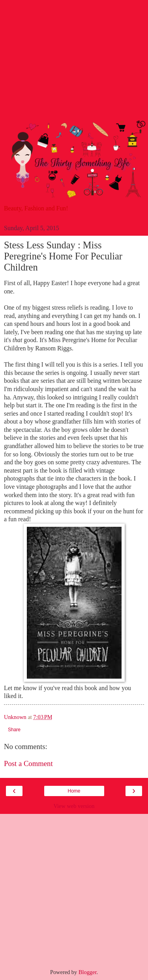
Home (74, 791)
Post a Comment (28, 763)
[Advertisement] (74, 63)
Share (14, 730)
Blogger (88, 972)
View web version (74, 806)
